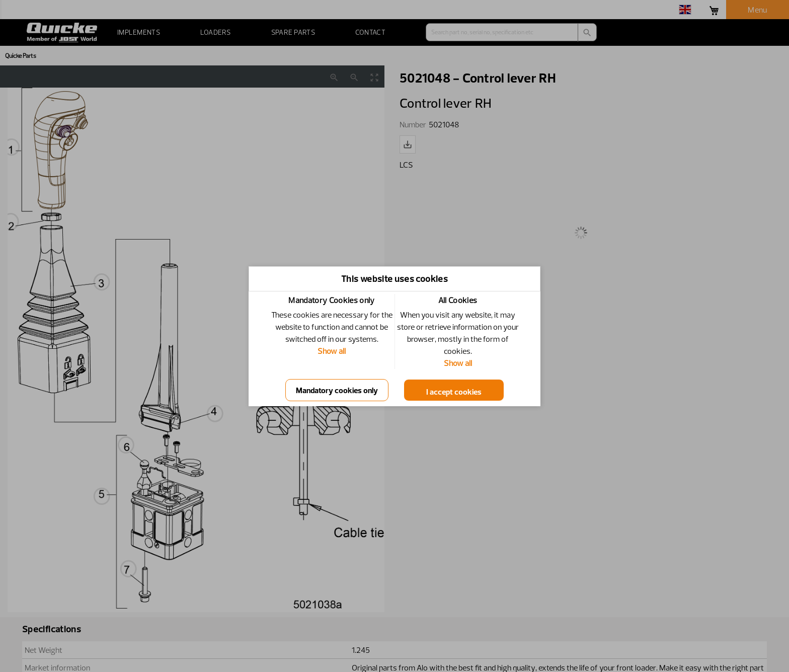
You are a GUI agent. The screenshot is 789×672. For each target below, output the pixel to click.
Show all (332, 351)
